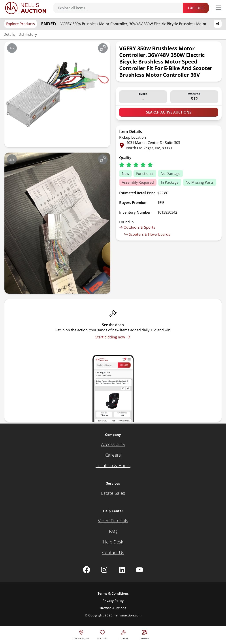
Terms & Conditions (113, 593)
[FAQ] (113, 531)
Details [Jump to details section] (9, 34)
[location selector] (81, 634)
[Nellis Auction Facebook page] (87, 570)
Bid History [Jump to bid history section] (28, 34)
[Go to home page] (26, 8)
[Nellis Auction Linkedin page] (122, 570)
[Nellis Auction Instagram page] (104, 570)
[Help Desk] (113, 542)
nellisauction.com (127, 615)
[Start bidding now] (113, 337)
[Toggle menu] (218, 8)
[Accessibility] (113, 444)
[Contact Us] (113, 553)
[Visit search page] (145, 634)
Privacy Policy (113, 601)
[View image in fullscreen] (103, 48)
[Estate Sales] (113, 493)
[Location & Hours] (113, 466)
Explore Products (21, 24)
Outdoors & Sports (137, 227)
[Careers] (113, 455)
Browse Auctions (113, 608)
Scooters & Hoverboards (147, 234)
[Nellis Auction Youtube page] (139, 570)
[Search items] (120, 8)
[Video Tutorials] (113, 521)
